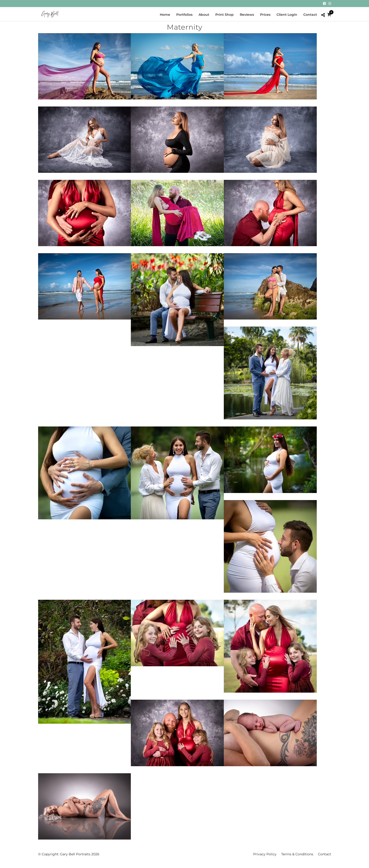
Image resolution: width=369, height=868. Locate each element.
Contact (310, 15)
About (204, 15)
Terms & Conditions (297, 854)
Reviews (247, 15)
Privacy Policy (265, 854)
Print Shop (225, 15)
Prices (265, 15)
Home (165, 15)
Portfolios (184, 15)
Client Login (287, 15)
